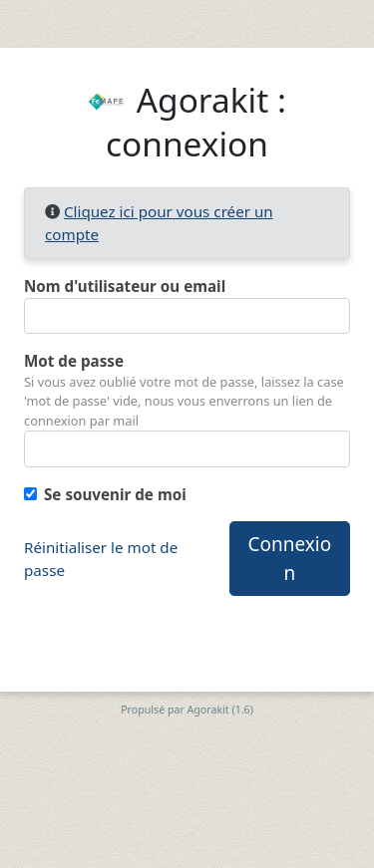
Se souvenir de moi (115, 494)
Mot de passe (74, 361)
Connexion (290, 559)
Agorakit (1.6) (220, 710)
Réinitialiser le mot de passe (101, 559)
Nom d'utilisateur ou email (125, 286)
